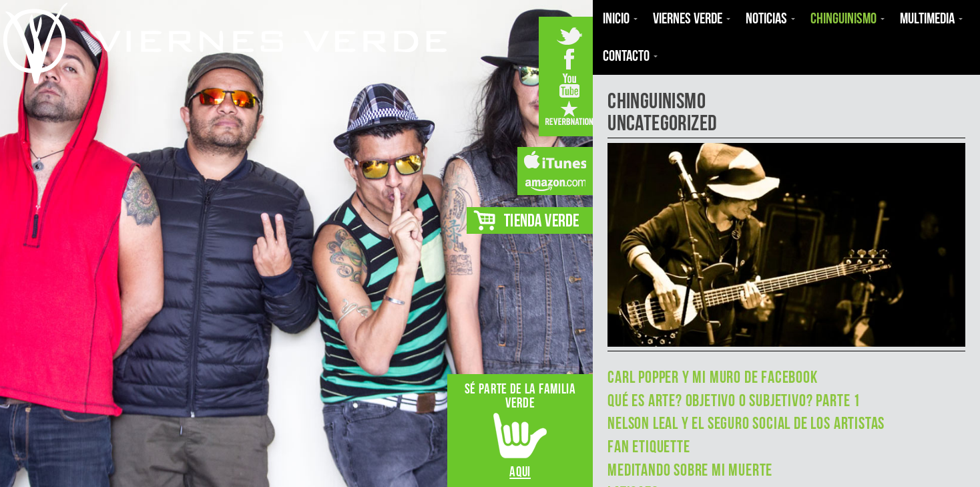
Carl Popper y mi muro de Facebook (713, 377)
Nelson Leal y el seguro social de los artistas (746, 423)
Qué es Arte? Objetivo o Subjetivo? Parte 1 (734, 400)
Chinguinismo (657, 101)
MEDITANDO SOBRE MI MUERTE (690, 470)
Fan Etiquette (649, 447)
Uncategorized (662, 123)
